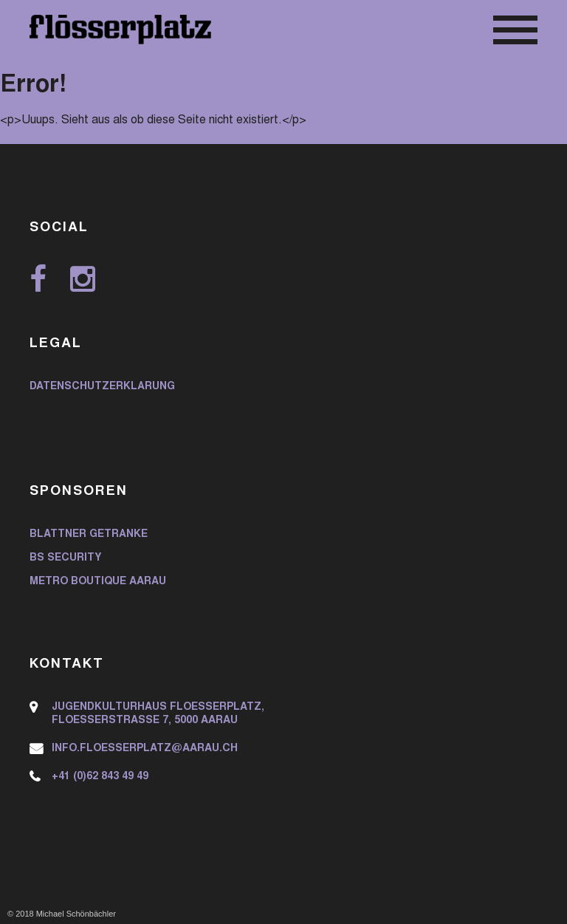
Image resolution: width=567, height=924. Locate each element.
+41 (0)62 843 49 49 (100, 777)
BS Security (65, 558)
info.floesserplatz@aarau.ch (145, 749)
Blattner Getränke (89, 535)
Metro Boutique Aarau (98, 582)
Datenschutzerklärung (102, 387)
